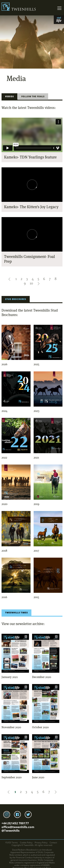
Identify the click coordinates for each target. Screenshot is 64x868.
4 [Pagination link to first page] (33, 279)
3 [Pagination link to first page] (27, 279)
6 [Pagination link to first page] (44, 279)
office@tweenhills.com (18, 827)
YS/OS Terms (12, 843)
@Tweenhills (10, 831)
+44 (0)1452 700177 (15, 823)
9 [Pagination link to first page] (25, 283)
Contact (53, 843)
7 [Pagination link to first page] (50, 279)
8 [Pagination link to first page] (56, 279)
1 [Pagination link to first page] (16, 279)
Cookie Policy (26, 843)
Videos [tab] (9, 96)
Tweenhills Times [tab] (16, 613)
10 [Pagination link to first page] (31, 283)
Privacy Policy (41, 843)
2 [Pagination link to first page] (21, 279)
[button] (10, 279)
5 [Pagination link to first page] (38, 279)
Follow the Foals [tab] (33, 96)
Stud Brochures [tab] (16, 299)
